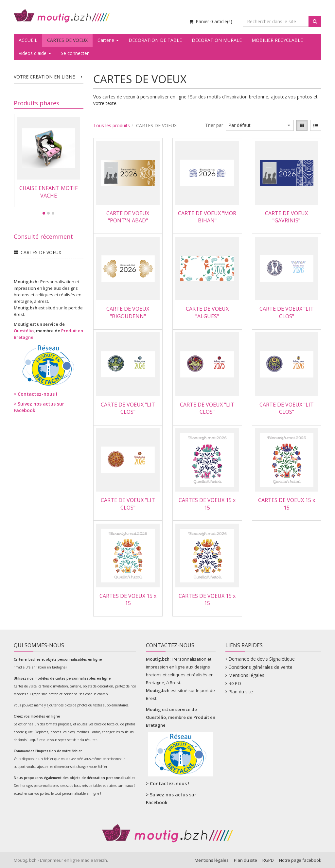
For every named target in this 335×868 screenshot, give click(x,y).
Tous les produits (112, 125)
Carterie (108, 40)
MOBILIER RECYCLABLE (277, 40)
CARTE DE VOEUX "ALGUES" (207, 312)
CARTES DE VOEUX (67, 40)
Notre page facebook (300, 860)
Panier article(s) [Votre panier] (210, 21)
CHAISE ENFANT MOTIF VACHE (48, 192)
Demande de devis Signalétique (262, 659)
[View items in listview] (316, 125)
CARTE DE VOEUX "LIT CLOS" (287, 312)
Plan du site (241, 692)
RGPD (235, 683)
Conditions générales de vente (260, 667)
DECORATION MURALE (217, 40)
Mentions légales (246, 675)
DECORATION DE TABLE (155, 40)
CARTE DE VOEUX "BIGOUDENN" (128, 312)
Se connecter (75, 53)
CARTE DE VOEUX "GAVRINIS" (286, 217)
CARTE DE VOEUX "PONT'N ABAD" (128, 217)
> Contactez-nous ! (35, 394)
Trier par (214, 125)
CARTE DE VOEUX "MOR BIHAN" (207, 217)
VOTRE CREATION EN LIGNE (49, 77)
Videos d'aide (35, 53)
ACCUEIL (28, 40)
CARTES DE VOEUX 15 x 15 (207, 504)
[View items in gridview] (302, 125)
